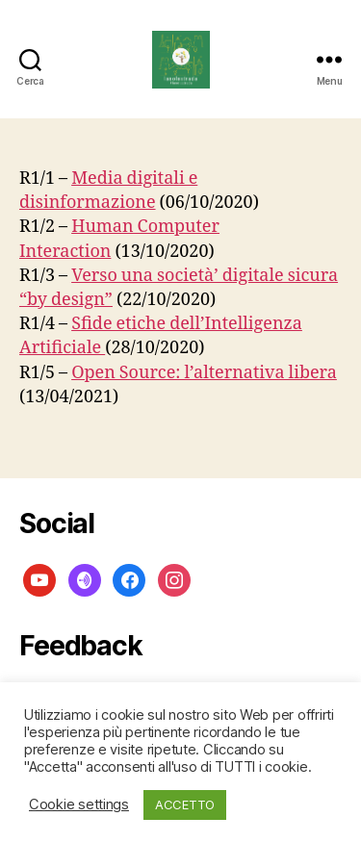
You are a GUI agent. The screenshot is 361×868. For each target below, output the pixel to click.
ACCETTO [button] (185, 804)
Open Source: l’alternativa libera (204, 373)
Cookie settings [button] (79, 804)
